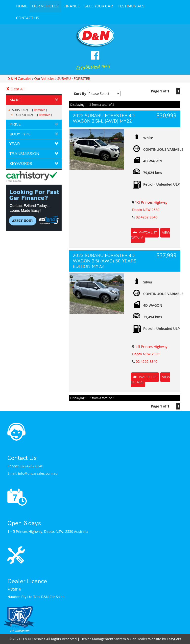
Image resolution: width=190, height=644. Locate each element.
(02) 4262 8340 (31, 466)
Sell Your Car (99, 6)
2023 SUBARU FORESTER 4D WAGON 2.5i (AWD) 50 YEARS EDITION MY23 (105, 261)
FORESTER (82, 78)
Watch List (148, 233)
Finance (72, 6)
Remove (39, 110)
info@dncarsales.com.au (38, 473)
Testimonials (131, 6)
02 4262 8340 (147, 217)
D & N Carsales (19, 78)
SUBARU (64, 78)
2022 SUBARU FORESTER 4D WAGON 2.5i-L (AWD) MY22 (104, 118)
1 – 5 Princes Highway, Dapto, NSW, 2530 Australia (48, 531)
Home (22, 6)
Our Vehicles (45, 6)
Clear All (17, 89)
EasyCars (174, 639)
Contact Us (28, 18)
